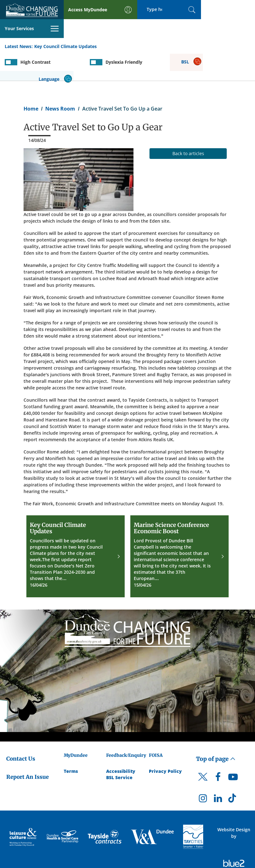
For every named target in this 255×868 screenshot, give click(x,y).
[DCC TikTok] (233, 772)
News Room (60, 80)
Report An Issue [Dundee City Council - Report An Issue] (27, 749)
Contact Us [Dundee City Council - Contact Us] (21, 730)
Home (31, 80)
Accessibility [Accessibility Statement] (121, 743)
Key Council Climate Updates (65, 28)
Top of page (216, 731)
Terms (71, 743)
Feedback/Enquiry (126, 727)
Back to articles (188, 125)
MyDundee (76, 727)
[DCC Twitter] (203, 754)
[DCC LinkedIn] (218, 772)
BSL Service (119, 749)
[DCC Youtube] (233, 751)
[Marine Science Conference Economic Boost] (179, 528)
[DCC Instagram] (203, 772)
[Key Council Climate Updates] (76, 528)
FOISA (156, 727)
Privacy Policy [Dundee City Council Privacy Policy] (165, 743)
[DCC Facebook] (218, 751)
